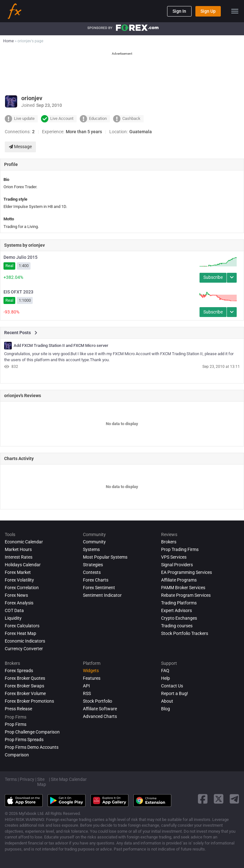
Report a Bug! (175, 693)
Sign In (179, 11)
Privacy (27, 779)
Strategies (93, 565)
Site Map (42, 782)
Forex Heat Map (20, 633)
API (86, 686)
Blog (166, 709)
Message (20, 147)
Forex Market (18, 572)
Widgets (91, 671)
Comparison (17, 755)
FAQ (165, 671)
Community (94, 542)
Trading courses (177, 626)
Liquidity (13, 618)
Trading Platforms (179, 603)
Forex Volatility (19, 580)
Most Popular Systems (105, 557)
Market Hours (18, 549)
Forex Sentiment (99, 588)
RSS (87, 693)
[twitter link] (219, 799)
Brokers (169, 542)
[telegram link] (234, 799)
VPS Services (174, 557)
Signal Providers (177, 565)
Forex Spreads (19, 671)
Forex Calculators (22, 626)
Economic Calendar (24, 542)
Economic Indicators (25, 641)
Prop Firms (16, 724)
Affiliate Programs (179, 580)
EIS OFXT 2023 (18, 292)
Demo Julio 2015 (20, 257)
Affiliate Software (100, 709)
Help (166, 678)
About (167, 701)
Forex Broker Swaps (24, 686)
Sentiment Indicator (102, 595)
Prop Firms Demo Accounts (32, 747)
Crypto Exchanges (179, 618)
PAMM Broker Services (183, 588)
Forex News (16, 595)
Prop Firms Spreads (24, 740)
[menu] (235, 11)
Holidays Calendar (23, 565)
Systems (91, 549)
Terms (11, 779)
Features (92, 678)
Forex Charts (96, 580)
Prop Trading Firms (180, 549)
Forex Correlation (22, 588)
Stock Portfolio (98, 701)
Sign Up (208, 11)
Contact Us (172, 686)
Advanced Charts (100, 716)
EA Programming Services (186, 572)
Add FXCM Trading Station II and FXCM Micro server (61, 346)
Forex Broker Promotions (29, 701)
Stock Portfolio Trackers (185, 633)
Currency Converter (24, 649)
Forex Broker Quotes (25, 678)
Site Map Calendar (69, 779)
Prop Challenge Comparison (32, 732)
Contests (92, 572)
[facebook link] (203, 799)
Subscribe (213, 277)
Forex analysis (19, 603)
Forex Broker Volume (25, 693)
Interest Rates (19, 557)
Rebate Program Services (186, 595)
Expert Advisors (176, 610)
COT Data (14, 610)
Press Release (18, 709)
